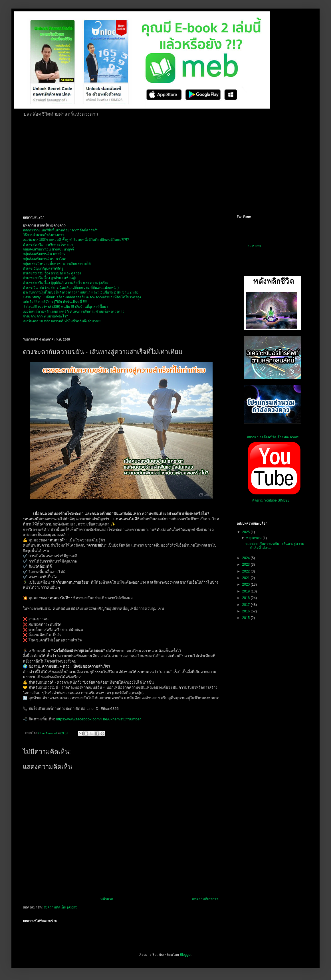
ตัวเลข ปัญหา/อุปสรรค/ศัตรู (43, 268)
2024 (247, 558)
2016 (247, 611)
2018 (247, 598)
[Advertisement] (158, 165)
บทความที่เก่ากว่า (205, 899)
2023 (247, 565)
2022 (247, 571)
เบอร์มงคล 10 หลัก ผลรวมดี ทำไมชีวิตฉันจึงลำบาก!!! (62, 321)
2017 (247, 605)
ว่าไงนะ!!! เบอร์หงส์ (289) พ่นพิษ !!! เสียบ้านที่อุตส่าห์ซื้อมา (65, 307)
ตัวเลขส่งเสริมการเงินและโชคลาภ (48, 245)
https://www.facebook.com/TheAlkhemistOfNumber (98, 719)
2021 (247, 578)
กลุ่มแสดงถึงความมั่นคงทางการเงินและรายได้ (57, 264)
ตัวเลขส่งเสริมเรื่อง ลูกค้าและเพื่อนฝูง (50, 278)
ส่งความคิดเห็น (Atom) (60, 907)
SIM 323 (255, 246)
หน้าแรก (107, 899)
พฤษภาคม (254, 538)
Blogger (186, 955)
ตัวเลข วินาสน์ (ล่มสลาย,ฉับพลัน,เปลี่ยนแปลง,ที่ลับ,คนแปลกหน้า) (71, 288)
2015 (247, 618)
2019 (247, 591)
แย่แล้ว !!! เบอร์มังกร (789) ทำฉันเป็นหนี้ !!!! (55, 302)
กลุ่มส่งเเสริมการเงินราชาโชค (45, 259)
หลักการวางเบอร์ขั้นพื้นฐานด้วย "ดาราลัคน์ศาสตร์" (60, 230)
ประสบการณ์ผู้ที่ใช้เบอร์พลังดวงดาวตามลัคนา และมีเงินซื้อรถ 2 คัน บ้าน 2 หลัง (81, 292)
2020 (247, 584)
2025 (247, 532)
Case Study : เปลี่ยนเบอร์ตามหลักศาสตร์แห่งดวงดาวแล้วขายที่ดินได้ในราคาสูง (82, 297)
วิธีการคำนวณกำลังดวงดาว (44, 235)
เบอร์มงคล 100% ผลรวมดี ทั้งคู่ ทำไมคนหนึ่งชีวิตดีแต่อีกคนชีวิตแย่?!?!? (76, 240)
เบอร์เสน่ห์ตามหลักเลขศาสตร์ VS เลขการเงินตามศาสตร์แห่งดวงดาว (74, 311)
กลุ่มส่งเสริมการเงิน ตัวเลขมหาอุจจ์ (48, 249)
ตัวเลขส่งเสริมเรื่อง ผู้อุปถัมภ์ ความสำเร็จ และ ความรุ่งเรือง (66, 283)
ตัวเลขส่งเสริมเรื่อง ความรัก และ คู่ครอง (52, 273)
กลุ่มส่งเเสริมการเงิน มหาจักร (44, 254)
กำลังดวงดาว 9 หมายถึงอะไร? (45, 316)
